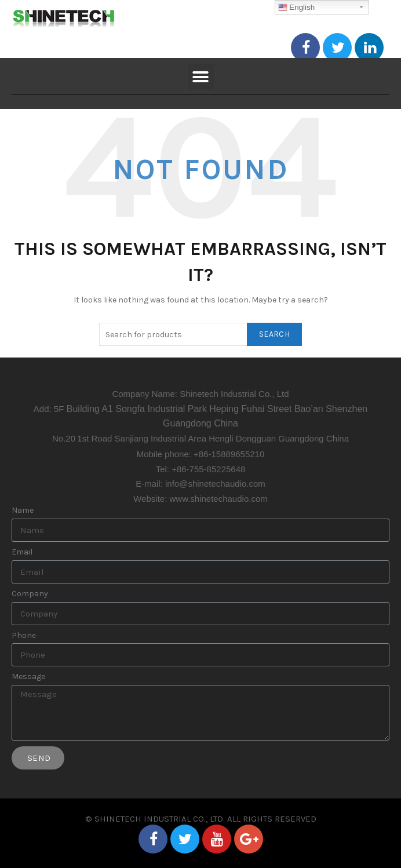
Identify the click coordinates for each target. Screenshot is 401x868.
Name (23, 510)
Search (274, 334)
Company (30, 594)
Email (22, 552)
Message (28, 677)
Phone (24, 636)
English (296, 8)
